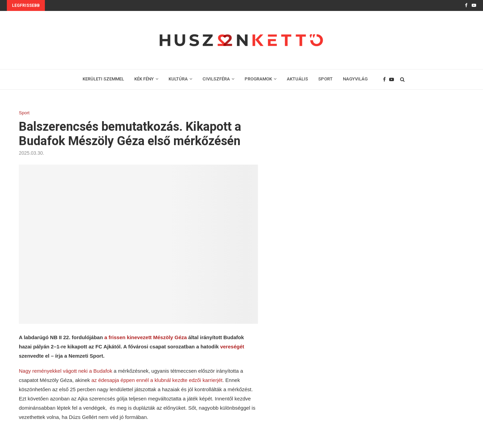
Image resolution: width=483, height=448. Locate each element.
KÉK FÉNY (144, 79)
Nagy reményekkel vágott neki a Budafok (66, 371)
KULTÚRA (178, 79)
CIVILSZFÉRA (216, 79)
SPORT (325, 79)
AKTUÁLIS (297, 79)
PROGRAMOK (258, 79)
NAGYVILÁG (355, 79)
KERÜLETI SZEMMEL (103, 79)
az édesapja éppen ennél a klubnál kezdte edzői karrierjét (157, 380)
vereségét (232, 347)
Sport (24, 113)
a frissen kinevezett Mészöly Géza (145, 337)
